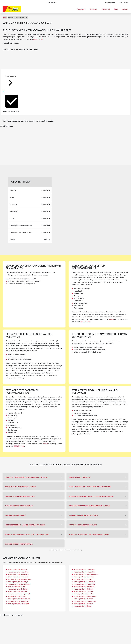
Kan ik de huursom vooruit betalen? (19, 506)
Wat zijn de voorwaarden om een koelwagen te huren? (26, 477)
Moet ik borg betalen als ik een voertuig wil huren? (25, 525)
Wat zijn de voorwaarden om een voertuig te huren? (89, 506)
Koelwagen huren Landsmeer (84, 569)
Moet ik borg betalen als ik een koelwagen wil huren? (90, 487)
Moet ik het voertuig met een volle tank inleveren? (89, 534)
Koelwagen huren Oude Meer (85, 582)
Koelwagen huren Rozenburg (84, 586)
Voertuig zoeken (10, 82)
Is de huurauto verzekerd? (15, 515)
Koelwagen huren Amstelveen (18, 572)
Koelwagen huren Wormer (83, 599)
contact (111, 319)
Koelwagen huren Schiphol (83, 589)
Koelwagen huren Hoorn (17, 596)
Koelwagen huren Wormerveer (19, 599)
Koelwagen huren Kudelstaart (18, 604)
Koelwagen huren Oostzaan (84, 577)
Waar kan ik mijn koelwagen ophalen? (20, 496)
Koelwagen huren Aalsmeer (18, 569)
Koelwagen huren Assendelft (18, 577)
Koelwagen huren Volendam (84, 594)
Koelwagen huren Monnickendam (86, 574)
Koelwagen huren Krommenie (18, 601)
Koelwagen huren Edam (16, 586)
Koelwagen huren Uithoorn (84, 591)
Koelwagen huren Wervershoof (85, 596)
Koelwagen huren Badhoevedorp (20, 579)
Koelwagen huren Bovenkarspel (19, 584)
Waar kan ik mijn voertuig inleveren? (83, 515)
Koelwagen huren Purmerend (84, 584)
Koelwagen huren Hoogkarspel (19, 594)
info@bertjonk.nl (110, 3)
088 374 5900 (85, 322)
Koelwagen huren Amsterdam (18, 574)
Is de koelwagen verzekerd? (79, 477)
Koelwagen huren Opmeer (83, 579)
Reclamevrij (106, 9)
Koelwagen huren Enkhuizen (18, 589)
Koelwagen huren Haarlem (17, 591)
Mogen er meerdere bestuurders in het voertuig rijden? (27, 534)
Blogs (116, 9)
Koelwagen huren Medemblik (84, 572)
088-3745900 (124, 3)
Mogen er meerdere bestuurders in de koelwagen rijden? (91, 496)
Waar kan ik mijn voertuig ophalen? (83, 525)
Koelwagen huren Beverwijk (18, 582)
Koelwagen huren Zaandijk (83, 604)
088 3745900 (38, 39)
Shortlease (93, 9)
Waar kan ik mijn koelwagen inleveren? (20, 487)
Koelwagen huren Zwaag (83, 606)
